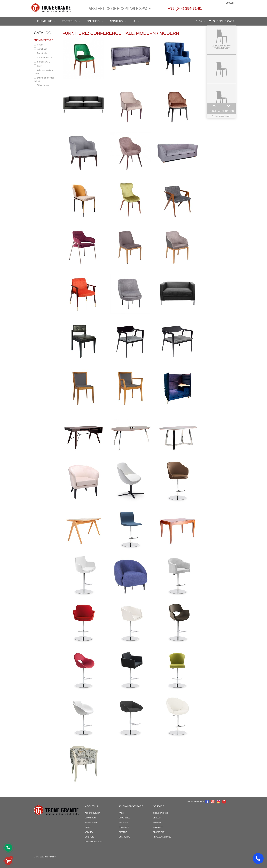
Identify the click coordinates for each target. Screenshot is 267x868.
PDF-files (123, 823)
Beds (40, 66)
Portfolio (69, 21)
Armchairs (42, 49)
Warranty (158, 827)
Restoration (159, 832)
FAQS (121, 813)
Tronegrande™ (50, 857)
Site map (123, 832)
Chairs (40, 45)
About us (116, 21)
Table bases (43, 85)
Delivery (157, 818)
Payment (157, 823)
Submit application (221, 111)
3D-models (124, 827)
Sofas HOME (44, 62)
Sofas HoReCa (45, 57)
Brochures (124, 818)
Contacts (90, 837)
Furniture (45, 21)
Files (199, 21)
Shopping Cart (221, 21)
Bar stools (42, 53)
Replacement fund (162, 837)
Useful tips (124, 837)
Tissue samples (160, 813)
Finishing (93, 21)
